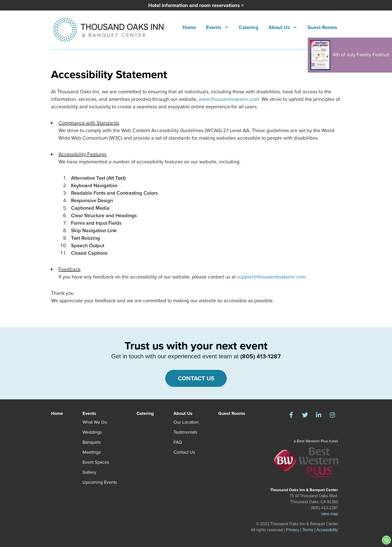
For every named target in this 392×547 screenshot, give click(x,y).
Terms (308, 530)
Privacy (292, 530)
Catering (145, 413)
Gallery (89, 472)
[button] (226, 27)
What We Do (95, 422)
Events (89, 413)
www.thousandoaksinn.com (229, 99)
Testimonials (185, 432)
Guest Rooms (232, 413)
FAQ (178, 442)
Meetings (91, 452)
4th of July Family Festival (350, 55)
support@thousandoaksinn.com (271, 277)
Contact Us (184, 452)
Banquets (92, 442)
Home (57, 413)
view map (330, 514)
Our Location (186, 422)
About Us (183, 413)
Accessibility (327, 530)
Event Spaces (96, 462)
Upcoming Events (100, 482)
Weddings (92, 432)
